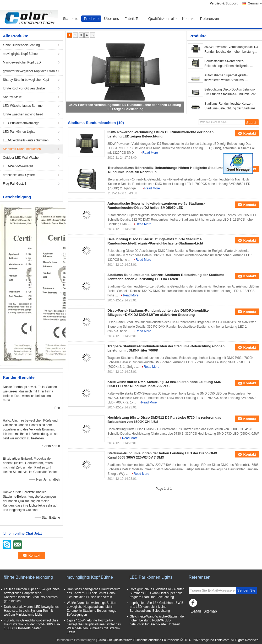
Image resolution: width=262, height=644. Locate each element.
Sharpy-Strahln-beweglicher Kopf (26, 80)
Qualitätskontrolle (162, 19)
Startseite (71, 19)
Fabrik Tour (134, 19)
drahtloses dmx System (19, 175)
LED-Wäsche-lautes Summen (24, 106)
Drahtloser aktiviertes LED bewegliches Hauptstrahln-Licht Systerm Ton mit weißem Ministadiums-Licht (31, 611)
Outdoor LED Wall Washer (21, 158)
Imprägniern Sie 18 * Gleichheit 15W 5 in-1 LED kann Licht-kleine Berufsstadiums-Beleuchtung (156, 607)
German (255, 3)
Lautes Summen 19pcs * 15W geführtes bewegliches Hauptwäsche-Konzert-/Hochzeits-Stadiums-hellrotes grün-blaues (32, 595)
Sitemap (210, 611)
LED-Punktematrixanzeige (21, 123)
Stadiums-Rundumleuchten (22, 149)
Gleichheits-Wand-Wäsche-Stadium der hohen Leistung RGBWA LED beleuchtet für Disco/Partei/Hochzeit (157, 620)
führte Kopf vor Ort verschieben (25, 88)
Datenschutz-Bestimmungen (75, 640)
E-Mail (196, 611)
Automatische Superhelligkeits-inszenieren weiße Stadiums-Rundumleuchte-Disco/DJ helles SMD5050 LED (227, 78)
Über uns (111, 19)
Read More (150, 153)
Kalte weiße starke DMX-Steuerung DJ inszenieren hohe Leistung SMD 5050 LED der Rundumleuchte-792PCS (164, 384)
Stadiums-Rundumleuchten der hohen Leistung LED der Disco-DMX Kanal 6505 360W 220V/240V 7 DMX (162, 455)
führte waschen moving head (23, 114)
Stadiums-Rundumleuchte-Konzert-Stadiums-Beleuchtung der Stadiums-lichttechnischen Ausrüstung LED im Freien (230, 106)
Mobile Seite (199, 618)
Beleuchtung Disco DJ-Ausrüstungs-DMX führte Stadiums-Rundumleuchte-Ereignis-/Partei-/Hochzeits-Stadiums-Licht (231, 92)
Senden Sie (246, 590)
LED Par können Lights (19, 132)
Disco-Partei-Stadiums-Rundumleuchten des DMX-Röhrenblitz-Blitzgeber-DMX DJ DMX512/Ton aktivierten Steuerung (158, 313)
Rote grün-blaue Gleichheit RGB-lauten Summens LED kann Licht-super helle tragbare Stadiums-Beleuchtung (157, 593)
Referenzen (209, 19)
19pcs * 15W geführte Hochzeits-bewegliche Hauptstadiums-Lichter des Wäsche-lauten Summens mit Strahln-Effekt (94, 626)
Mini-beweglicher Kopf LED (22, 62)
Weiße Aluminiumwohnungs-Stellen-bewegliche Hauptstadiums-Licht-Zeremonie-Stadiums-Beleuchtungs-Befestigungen (92, 609)
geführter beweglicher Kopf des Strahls (30, 71)
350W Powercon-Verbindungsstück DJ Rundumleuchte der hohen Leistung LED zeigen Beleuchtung (231, 50)
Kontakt (188, 19)
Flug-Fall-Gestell (14, 184)
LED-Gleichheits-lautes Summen (26, 140)
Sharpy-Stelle (12, 97)
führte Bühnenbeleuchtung (21, 45)
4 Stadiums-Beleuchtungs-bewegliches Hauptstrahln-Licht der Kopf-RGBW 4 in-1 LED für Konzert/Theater (32, 624)
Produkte (91, 19)
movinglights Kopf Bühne (20, 54)
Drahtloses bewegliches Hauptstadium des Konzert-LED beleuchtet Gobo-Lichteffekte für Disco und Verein (94, 593)
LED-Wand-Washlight (18, 166)
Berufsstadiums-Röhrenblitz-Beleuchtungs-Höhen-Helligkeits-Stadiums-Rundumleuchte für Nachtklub (227, 64)
